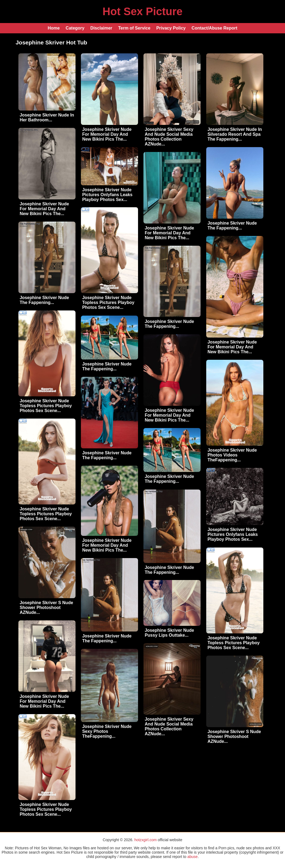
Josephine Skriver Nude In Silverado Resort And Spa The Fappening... (235, 134)
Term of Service (134, 28)
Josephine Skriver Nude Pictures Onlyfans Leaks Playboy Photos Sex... (107, 195)
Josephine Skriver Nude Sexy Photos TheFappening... (107, 731)
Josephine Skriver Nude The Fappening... (232, 226)
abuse (192, 857)
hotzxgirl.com (145, 840)
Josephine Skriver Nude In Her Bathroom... (47, 117)
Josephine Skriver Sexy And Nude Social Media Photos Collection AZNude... (169, 137)
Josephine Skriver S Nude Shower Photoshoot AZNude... (46, 608)
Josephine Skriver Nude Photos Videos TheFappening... (232, 455)
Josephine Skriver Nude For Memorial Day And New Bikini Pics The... (107, 134)
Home (54, 28)
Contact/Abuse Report (214, 28)
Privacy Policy (171, 28)
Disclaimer (101, 28)
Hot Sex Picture (143, 11)
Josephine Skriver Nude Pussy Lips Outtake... (169, 633)
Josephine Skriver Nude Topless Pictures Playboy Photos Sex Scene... (108, 302)
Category (75, 28)
